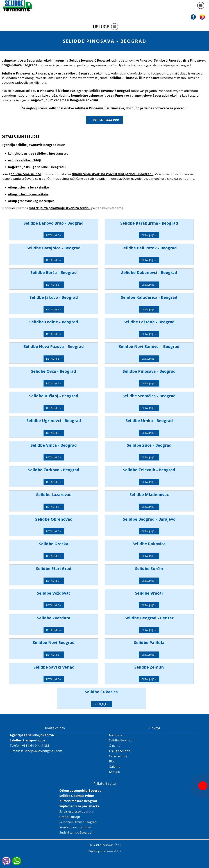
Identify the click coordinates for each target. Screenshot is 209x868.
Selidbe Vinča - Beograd (64, 445)
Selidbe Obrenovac (64, 519)
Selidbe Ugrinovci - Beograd (64, 421)
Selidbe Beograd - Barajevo (160, 519)
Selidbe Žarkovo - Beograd (64, 470)
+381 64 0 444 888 (104, 120)
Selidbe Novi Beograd (64, 642)
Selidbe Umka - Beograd (159, 421)
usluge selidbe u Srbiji (24, 160)
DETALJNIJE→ (64, 235)
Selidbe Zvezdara (64, 618)
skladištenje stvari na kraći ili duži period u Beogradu (113, 174)
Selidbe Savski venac (64, 667)
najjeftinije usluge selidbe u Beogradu (37, 167)
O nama (115, 745)
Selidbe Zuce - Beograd (159, 445)
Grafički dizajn (70, 817)
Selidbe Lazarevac (64, 494)
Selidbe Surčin (160, 568)
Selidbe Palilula (159, 642)
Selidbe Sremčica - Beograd (160, 396)
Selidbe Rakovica (160, 544)
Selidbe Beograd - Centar (160, 618)
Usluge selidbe (120, 751)
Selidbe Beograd (121, 740)
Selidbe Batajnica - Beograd (64, 248)
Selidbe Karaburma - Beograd (159, 223)
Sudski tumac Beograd (76, 832)
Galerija (115, 766)
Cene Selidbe (118, 756)
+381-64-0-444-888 (36, 745)
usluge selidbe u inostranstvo (46, 153)
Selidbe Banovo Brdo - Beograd (64, 223)
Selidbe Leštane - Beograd (160, 322)
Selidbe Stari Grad (64, 568)
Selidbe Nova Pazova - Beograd (64, 346)
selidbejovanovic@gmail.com (41, 751)
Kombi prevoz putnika (75, 827)
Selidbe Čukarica (112, 692)
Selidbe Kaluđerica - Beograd (160, 297)
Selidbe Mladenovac (160, 494)
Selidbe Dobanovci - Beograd (159, 272)
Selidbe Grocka (64, 544)
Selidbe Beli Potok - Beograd (160, 248)
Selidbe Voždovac (64, 593)
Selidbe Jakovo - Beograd (64, 297)
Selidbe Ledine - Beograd (64, 322)
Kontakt (114, 772)
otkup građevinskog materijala (31, 201)
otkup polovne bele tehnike (28, 187)
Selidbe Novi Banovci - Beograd (160, 346)
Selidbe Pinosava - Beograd (159, 371)
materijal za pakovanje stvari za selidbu (60, 208)
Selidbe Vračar (159, 593)
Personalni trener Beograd (78, 822)
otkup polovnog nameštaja (28, 194)
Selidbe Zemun (160, 667)
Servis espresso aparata (76, 811)
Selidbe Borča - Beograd (64, 272)
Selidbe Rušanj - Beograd (64, 396)
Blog (112, 761)
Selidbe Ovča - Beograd (64, 371)
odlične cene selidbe (26, 174)
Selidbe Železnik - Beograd (160, 470)
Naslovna (116, 735)
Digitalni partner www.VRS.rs (105, 851)
